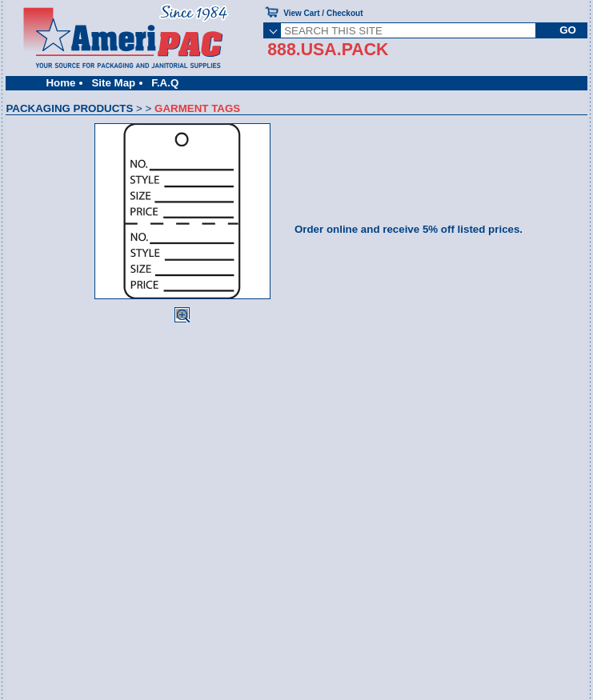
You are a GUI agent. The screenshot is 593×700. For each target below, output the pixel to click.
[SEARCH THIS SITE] (408, 30)
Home (60, 83)
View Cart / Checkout (323, 13)
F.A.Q (165, 83)
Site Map (113, 83)
